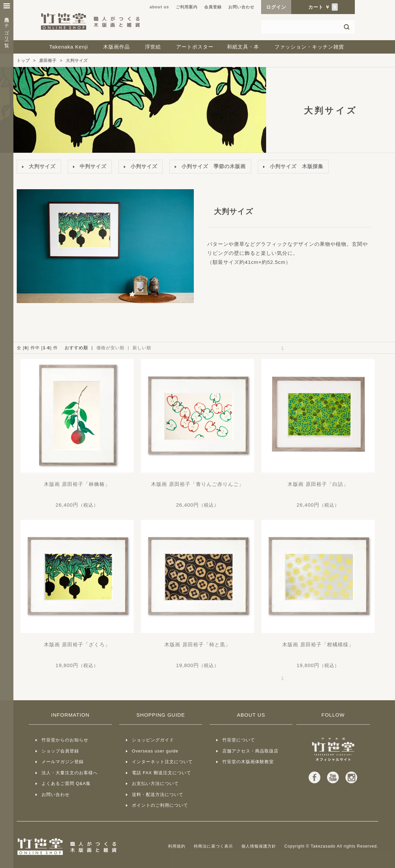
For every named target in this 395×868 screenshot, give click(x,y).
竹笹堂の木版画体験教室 (248, 762)
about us (159, 7)
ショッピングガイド (153, 740)
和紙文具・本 (243, 47)
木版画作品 (116, 47)
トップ (23, 61)
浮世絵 (153, 47)
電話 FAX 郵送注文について (162, 773)
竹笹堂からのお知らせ (65, 740)
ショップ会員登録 (60, 751)
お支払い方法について (155, 783)
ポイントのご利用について (160, 805)
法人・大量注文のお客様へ (70, 773)
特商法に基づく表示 (213, 846)
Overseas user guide (155, 751)
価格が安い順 (110, 348)
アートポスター (195, 47)
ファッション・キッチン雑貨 (309, 47)
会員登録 (213, 7)
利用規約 (177, 846)
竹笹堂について (239, 740)
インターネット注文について (162, 762)
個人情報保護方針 (259, 846)
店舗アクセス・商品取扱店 (250, 751)
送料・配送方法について (158, 794)
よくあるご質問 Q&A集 (66, 783)
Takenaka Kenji (69, 47)
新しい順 (142, 348)
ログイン (276, 7)
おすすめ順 (76, 348)
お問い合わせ (241, 7)
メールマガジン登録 (63, 762)
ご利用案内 (187, 7)
